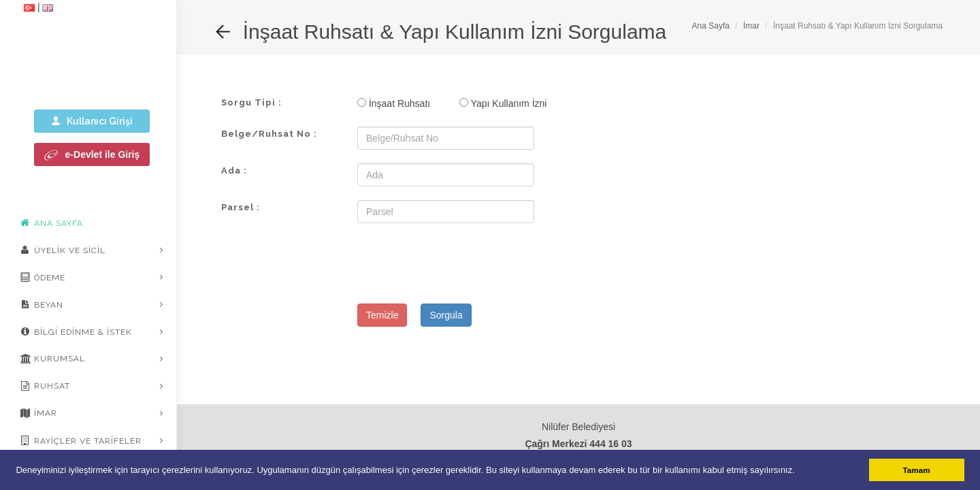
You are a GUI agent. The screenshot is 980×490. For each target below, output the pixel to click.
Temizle (382, 315)
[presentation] (461, 263)
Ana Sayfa (711, 26)
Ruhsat (45, 386)
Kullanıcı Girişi (92, 121)
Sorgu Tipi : (251, 102)
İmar (39, 413)
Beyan (42, 304)
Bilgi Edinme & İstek (76, 331)
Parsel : (241, 207)
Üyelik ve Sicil (63, 250)
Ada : (234, 170)
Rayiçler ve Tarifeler (81, 440)
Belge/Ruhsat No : (269, 134)
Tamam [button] (917, 470)
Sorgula (446, 315)
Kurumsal (53, 359)
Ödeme (43, 277)
